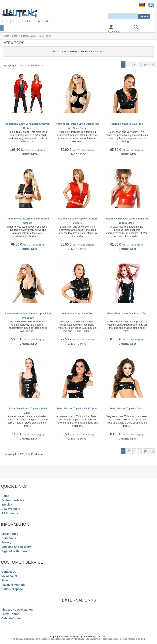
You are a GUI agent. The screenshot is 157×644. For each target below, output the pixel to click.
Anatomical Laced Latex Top (127, 124)
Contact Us (9, 572)
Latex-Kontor (10, 614)
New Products (11, 509)
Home (6, 36)
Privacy (6, 542)
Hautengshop (76, 636)
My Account (9, 576)
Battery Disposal (12, 589)
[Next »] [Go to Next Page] (149, 64)
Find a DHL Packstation (17, 610)
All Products (10, 513)
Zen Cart (101, 636)
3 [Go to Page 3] (134, 64)
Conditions (9, 538)
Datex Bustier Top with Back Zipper (77, 409)
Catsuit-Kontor (11, 618)
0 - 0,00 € (114, 32)
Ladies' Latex (29, 36)
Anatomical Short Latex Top (77, 314)
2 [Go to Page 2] (129, 64)
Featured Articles (13, 500)
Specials (7, 505)
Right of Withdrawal (14, 551)
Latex (15, 36)
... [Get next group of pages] (139, 64)
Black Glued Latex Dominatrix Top (127, 314)
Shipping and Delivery (16, 547)
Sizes (5, 580)
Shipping (41, 150)
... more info (28, 154)
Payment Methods (13, 585)
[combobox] (123, 16)
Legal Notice (10, 534)
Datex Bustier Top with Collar (127, 409)
